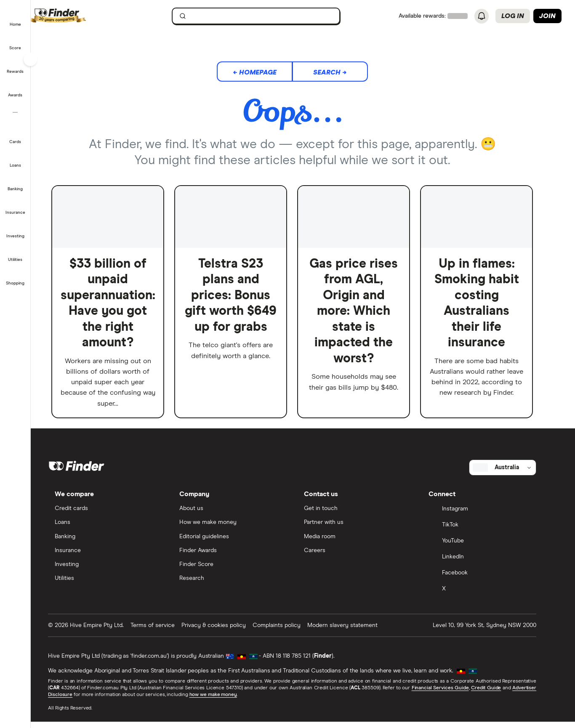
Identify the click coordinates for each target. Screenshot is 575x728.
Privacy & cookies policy (225, 632)
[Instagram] (490, 516)
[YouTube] (490, 548)
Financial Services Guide (451, 694)
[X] (490, 596)
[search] (272, 18)
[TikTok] (490, 532)
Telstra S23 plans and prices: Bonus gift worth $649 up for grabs (242, 296)
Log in (513, 16)
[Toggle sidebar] (30, 59)
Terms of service (164, 632)
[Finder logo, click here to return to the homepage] (89, 16)
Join (547, 16)
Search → (341, 72)
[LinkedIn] (490, 564)
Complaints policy (287, 632)
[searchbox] (267, 16)
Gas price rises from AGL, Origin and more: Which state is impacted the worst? (365, 312)
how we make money (224, 701)
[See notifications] (482, 16)
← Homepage (265, 72)
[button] (15, 19)
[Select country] (514, 474)
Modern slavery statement (353, 632)
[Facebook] (490, 580)
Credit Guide (496, 694)
